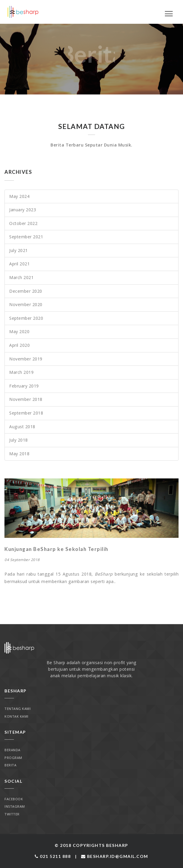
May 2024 (19, 196)
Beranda (12, 750)
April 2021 (19, 264)
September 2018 (26, 413)
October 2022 (23, 223)
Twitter (12, 814)
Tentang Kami (18, 709)
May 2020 (19, 331)
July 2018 (19, 440)
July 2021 (19, 250)
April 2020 (19, 345)
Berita (10, 765)
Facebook (14, 799)
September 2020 (26, 318)
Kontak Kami (16, 716)
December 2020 (26, 291)
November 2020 (26, 304)
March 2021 (21, 277)
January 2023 (23, 210)
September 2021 (26, 237)
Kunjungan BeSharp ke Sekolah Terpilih (56, 549)
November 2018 (26, 399)
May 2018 (19, 454)
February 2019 (24, 386)
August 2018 (22, 427)
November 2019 (26, 359)
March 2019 (21, 372)
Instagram (15, 806)
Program (13, 758)
